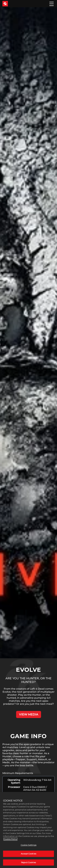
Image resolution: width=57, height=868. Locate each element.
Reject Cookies (28, 863)
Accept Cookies (28, 854)
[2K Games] (5, 4)
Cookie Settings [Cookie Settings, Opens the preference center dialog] (29, 846)
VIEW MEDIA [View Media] (29, 714)
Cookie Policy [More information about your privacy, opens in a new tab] (10, 840)
